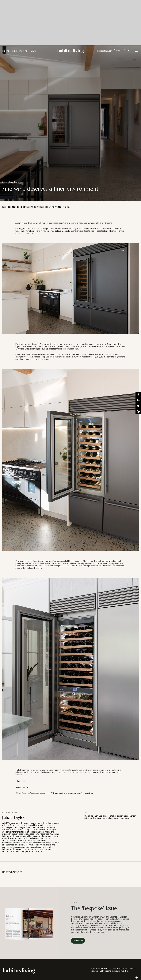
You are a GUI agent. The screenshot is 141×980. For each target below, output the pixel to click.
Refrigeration (90, 818)
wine (99, 818)
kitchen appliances (100, 816)
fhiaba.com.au (22, 788)
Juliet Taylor (14, 182)
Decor (5, 182)
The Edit (33, 51)
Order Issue (78, 940)
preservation (130, 816)
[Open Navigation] (136, 51)
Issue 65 (119, 51)
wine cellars (108, 818)
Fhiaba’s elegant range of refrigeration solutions (72, 793)
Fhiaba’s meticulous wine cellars (57, 231)
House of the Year (104, 51)
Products (23, 51)
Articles (14, 51)
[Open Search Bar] (130, 51)
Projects (6, 51)
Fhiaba (19, 775)
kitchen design (116, 816)
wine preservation (122, 818)
